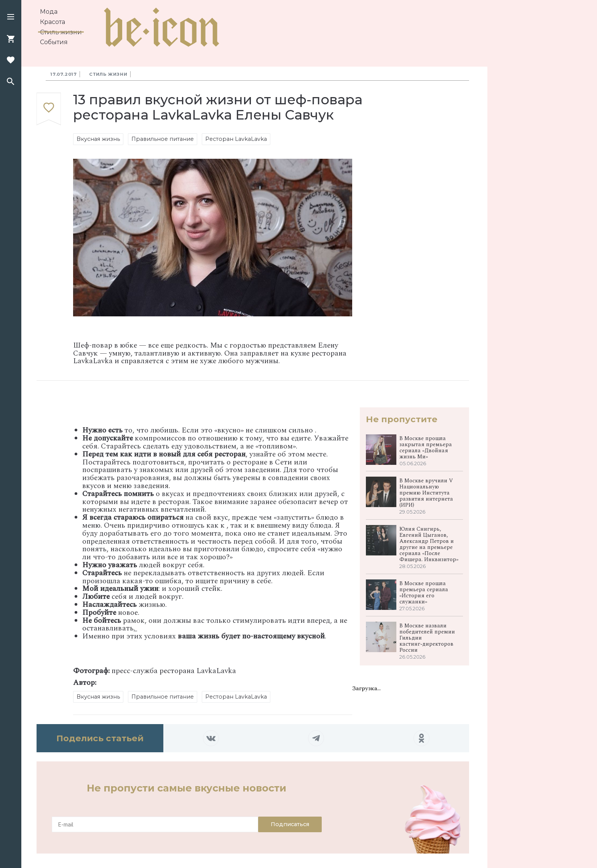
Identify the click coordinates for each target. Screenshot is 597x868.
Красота (53, 22)
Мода (49, 12)
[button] (11, 18)
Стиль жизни (61, 32)
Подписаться (290, 824)
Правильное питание (163, 139)
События (54, 42)
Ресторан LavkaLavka (236, 139)
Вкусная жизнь (98, 139)
